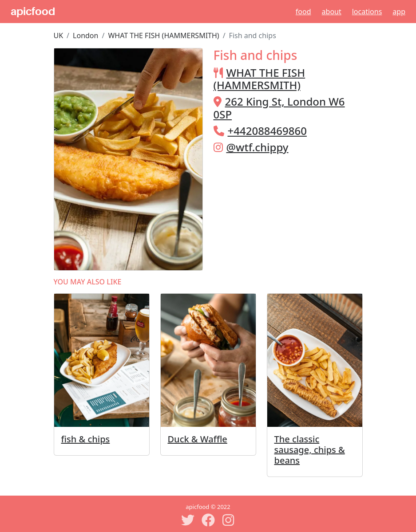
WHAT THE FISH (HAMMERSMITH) (163, 35)
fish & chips (86, 439)
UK (59, 35)
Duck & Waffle (198, 439)
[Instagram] (229, 520)
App (399, 12)
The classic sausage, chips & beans (310, 450)
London (85, 35)
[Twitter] (188, 520)
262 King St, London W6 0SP (279, 108)
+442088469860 (267, 131)
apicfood (33, 12)
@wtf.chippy (258, 147)
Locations (367, 12)
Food (303, 12)
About (332, 12)
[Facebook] (208, 520)
